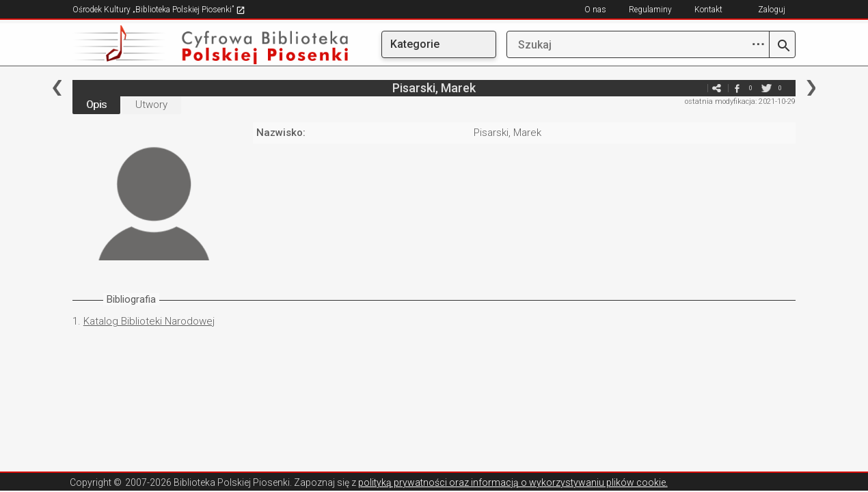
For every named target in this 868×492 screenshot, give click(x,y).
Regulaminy (650, 10)
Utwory (151, 105)
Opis (96, 105)
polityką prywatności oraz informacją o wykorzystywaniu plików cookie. (513, 482)
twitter (766, 88)
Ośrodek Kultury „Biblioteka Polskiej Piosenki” (159, 10)
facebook (737, 88)
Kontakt (708, 10)
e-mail (696, 88)
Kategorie (415, 44)
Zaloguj (772, 10)
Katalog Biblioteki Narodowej (149, 321)
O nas (595, 10)
